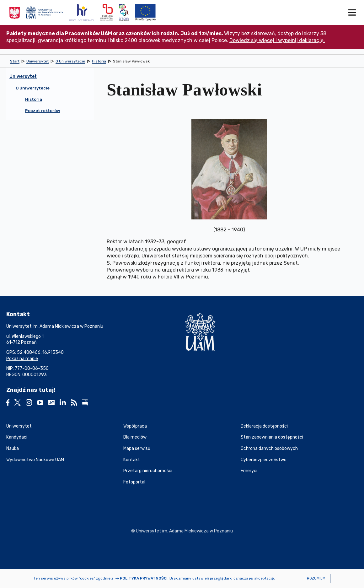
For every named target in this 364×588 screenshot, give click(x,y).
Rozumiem (316, 578)
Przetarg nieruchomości (148, 471)
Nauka (13, 448)
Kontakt (132, 460)
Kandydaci (17, 437)
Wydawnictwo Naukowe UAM (35, 460)
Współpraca (135, 426)
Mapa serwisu (137, 448)
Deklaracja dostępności (264, 426)
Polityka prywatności (144, 578)
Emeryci (249, 471)
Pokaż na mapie (22, 359)
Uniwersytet (19, 426)
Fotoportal (134, 482)
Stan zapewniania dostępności (272, 437)
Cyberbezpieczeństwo (264, 460)
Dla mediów (135, 437)
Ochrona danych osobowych (269, 448)
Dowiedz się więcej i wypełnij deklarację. (277, 40)
